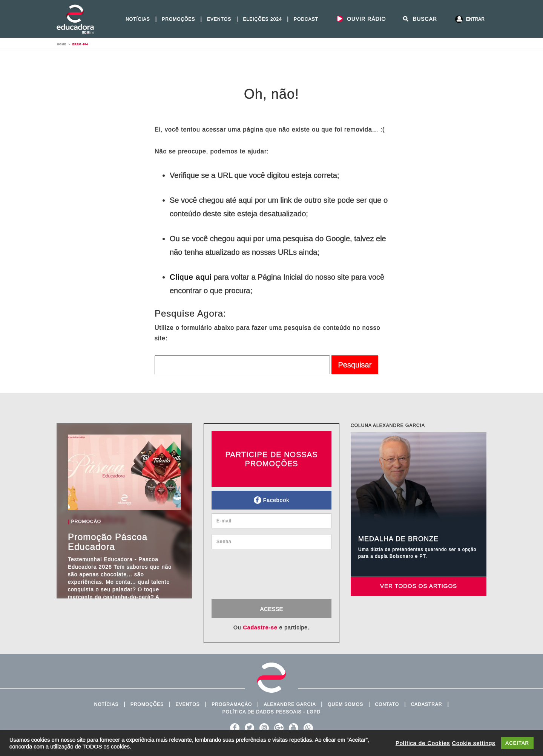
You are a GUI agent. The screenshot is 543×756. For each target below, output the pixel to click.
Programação (232, 704)
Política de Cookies (423, 743)
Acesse (272, 609)
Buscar (420, 19)
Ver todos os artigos (419, 586)
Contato (387, 704)
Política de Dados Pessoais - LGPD (271, 712)
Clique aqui (191, 277)
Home (62, 44)
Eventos (219, 19)
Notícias (138, 19)
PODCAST (306, 19)
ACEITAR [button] (517, 743)
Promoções (178, 19)
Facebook (271, 500)
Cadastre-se (260, 627)
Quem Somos (345, 704)
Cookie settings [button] (473, 743)
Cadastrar (427, 704)
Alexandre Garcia (290, 704)
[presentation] (275, 577)
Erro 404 (80, 44)
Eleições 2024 (263, 19)
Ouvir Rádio (361, 19)
